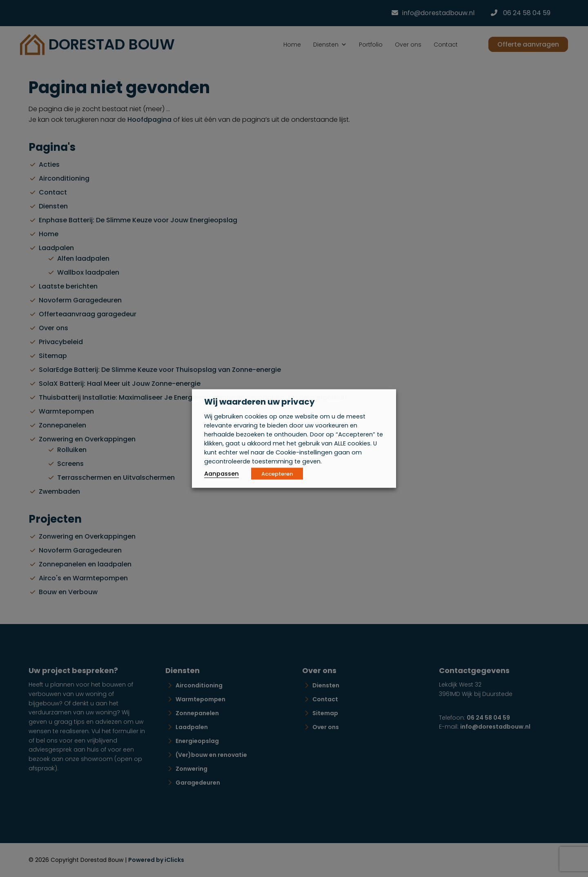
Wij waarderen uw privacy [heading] (259, 402)
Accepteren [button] (277, 474)
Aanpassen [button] (222, 474)
